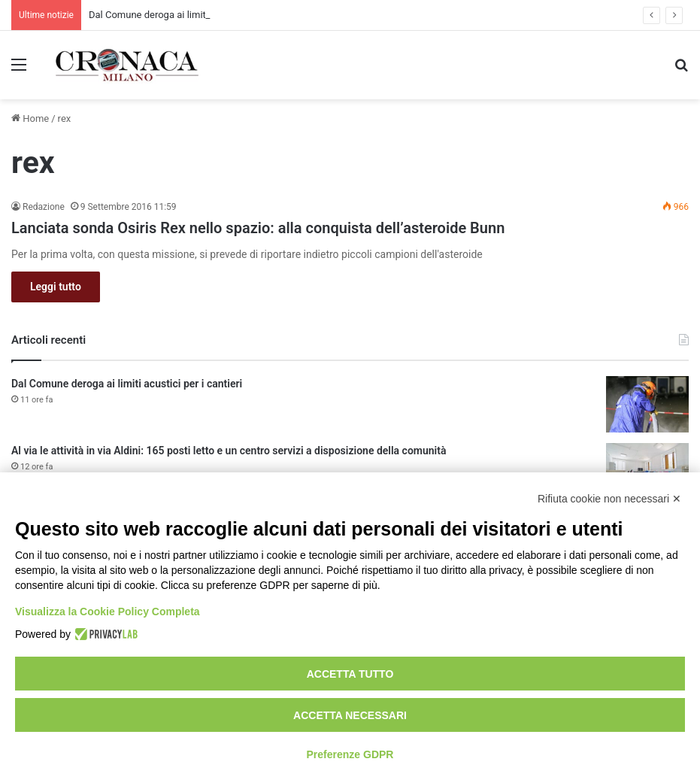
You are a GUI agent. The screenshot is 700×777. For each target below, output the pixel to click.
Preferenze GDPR (350, 754)
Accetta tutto (350, 674)
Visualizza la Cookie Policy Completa (108, 612)
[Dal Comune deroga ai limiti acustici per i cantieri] (647, 404)
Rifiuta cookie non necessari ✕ (609, 499)
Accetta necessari (350, 715)
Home (30, 118)
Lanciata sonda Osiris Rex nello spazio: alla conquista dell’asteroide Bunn (258, 228)
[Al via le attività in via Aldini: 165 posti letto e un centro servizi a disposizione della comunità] (647, 471)
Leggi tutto (56, 287)
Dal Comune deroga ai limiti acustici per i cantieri (127, 384)
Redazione (44, 207)
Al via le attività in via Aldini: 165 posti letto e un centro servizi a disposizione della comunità (229, 451)
